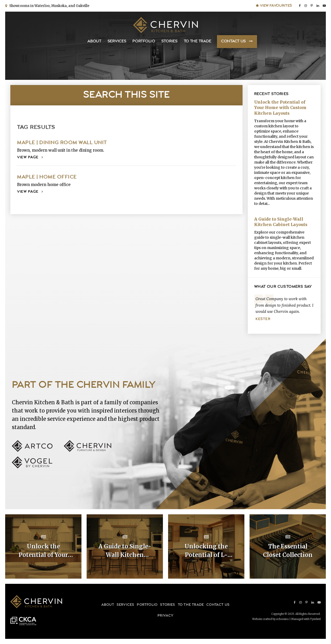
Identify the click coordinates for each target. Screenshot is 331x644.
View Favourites (274, 6)
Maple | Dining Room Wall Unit (62, 143)
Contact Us (234, 41)
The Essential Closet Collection (288, 551)
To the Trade (198, 41)
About (94, 41)
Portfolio (144, 41)
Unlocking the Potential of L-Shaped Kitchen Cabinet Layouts (206, 551)
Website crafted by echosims (270, 619)
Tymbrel (315, 619)
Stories (170, 41)
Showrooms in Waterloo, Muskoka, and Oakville (49, 6)
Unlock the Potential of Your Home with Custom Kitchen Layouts (280, 108)
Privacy (165, 616)
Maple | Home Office (47, 177)
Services (117, 41)
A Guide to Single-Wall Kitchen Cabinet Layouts (281, 222)
